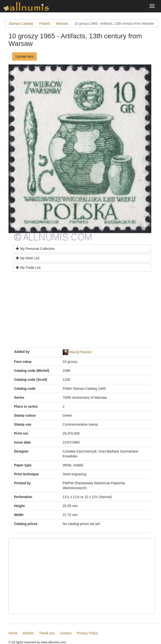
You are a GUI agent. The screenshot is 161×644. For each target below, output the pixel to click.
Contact (66, 633)
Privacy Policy (87, 633)
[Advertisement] (82, 311)
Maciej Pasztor (81, 352)
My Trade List (28, 268)
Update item (24, 56)
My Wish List (28, 258)
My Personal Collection (35, 249)
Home (13, 633)
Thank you (47, 633)
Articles (28, 633)
